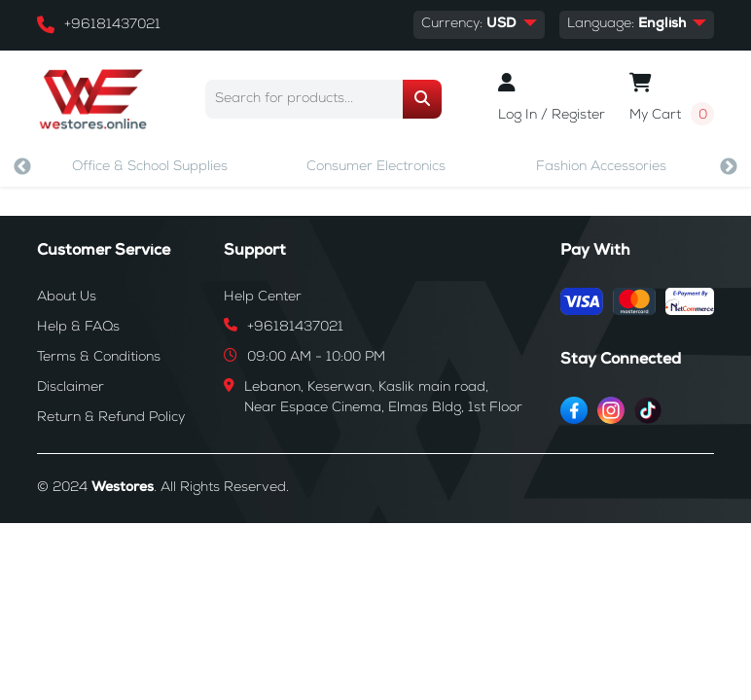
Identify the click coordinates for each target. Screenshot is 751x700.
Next (729, 167)
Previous (22, 167)
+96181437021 (112, 25)
